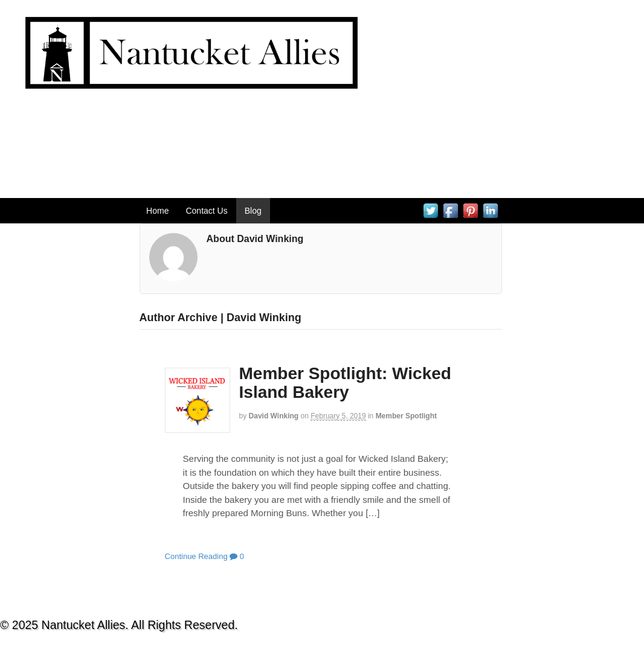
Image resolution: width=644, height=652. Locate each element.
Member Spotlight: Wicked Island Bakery (345, 383)
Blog (253, 211)
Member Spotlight (406, 416)
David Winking (274, 416)
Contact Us (206, 211)
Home (157, 211)
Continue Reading (196, 556)
